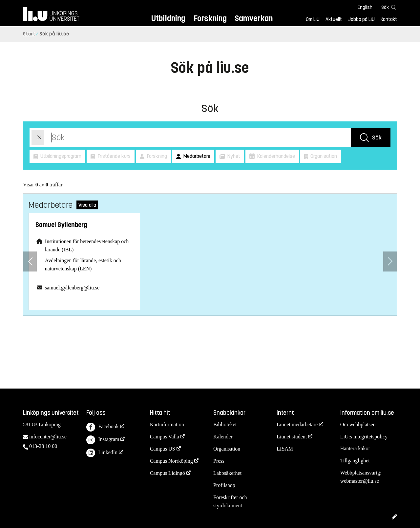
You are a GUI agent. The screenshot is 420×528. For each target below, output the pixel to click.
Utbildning (168, 18)
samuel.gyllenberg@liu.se (72, 288)
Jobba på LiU (361, 19)
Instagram (103, 440)
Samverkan (254, 18)
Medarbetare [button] (196, 156)
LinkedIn (102, 453)
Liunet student (292, 437)
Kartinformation (167, 424)
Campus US (163, 449)
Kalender (223, 437)
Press (219, 461)
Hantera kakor (355, 448)
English (365, 7)
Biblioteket (225, 424)
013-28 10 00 (43, 446)
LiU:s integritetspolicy (364, 437)
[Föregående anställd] (30, 261)
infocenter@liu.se (48, 437)
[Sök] (387, 7)
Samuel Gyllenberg (61, 225)
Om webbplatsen (358, 424)
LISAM (285, 449)
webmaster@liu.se (360, 481)
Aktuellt (334, 19)
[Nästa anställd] (390, 261)
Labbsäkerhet (227, 473)
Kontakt (389, 19)
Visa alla (87, 205)
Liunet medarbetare (297, 424)
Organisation (227, 449)
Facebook (102, 427)
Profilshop (224, 485)
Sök (377, 137)
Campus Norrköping (171, 461)
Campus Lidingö (168, 473)
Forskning (210, 18)
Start (29, 34)
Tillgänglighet (355, 461)
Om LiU (313, 19)
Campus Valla (165, 437)
